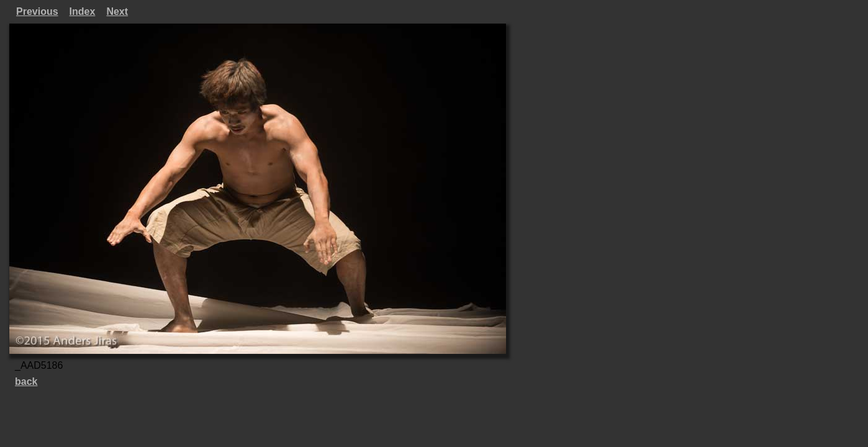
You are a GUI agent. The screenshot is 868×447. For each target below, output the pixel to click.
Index (83, 11)
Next (117, 11)
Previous (37, 11)
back (26, 382)
